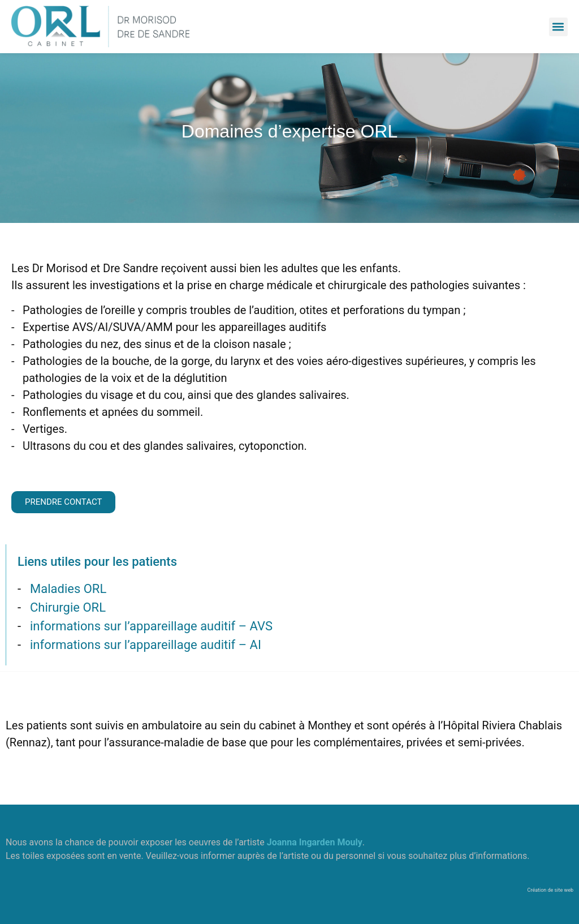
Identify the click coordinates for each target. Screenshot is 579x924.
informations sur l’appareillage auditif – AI (146, 645)
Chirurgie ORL (68, 607)
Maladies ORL (68, 589)
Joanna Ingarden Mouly (315, 842)
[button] (558, 27)
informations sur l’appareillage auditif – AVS (151, 626)
